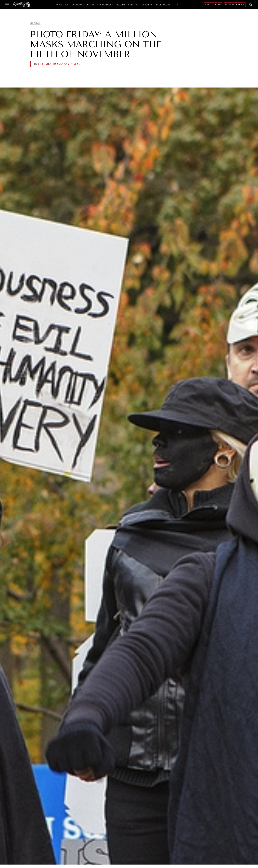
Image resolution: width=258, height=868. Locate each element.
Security (147, 5)
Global (35, 23)
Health (121, 5)
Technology (163, 5)
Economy (77, 5)
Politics (133, 5)
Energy (90, 5)
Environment (105, 5)
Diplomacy (63, 5)
